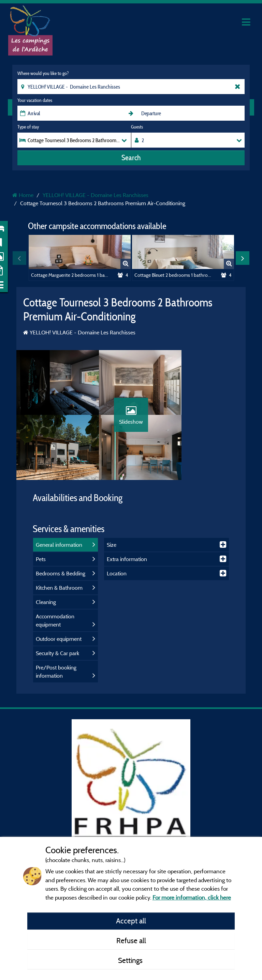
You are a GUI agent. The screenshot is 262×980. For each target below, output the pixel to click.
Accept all (131, 921)
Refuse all (131, 940)
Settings (131, 960)
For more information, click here (192, 897)
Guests (137, 127)
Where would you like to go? (43, 73)
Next (243, 258)
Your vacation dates (35, 100)
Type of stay (28, 127)
